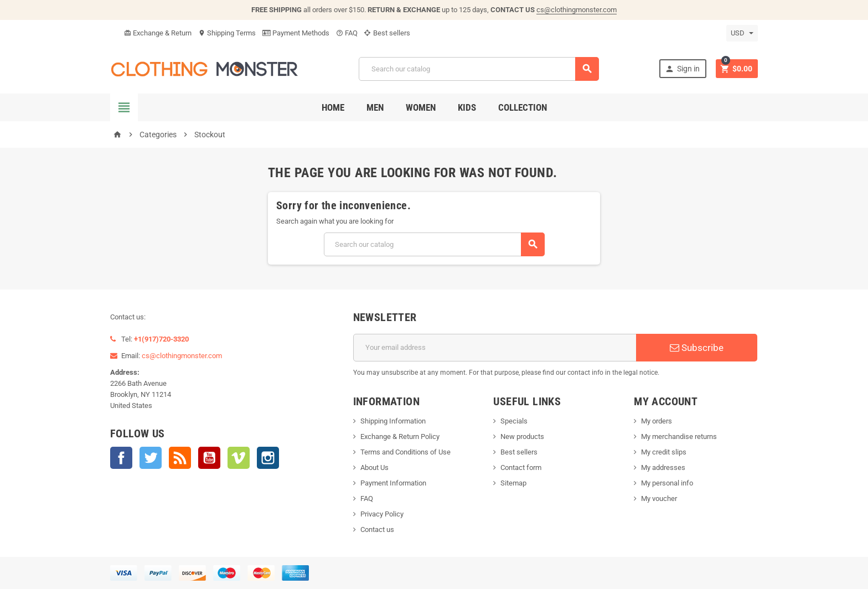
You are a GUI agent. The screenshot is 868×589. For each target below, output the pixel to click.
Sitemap (513, 483)
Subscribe (697, 348)
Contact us (377, 529)
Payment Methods (296, 33)
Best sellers (387, 33)
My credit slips (664, 452)
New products (522, 436)
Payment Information (393, 483)
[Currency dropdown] (742, 33)
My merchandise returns (679, 436)
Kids (467, 107)
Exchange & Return (158, 33)
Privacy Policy (382, 514)
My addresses (663, 467)
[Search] (479, 69)
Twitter (151, 458)
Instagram (268, 458)
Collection (523, 107)
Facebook (121, 458)
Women (421, 107)
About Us (374, 467)
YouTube (209, 458)
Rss (180, 458)
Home (333, 107)
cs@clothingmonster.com (577, 10)
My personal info (667, 483)
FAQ (347, 33)
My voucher (659, 498)
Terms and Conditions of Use (405, 452)
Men (375, 107)
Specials (514, 421)
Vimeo (239, 458)
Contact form (521, 467)
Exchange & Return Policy (400, 436)
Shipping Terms (227, 33)
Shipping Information (393, 421)
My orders (657, 421)
